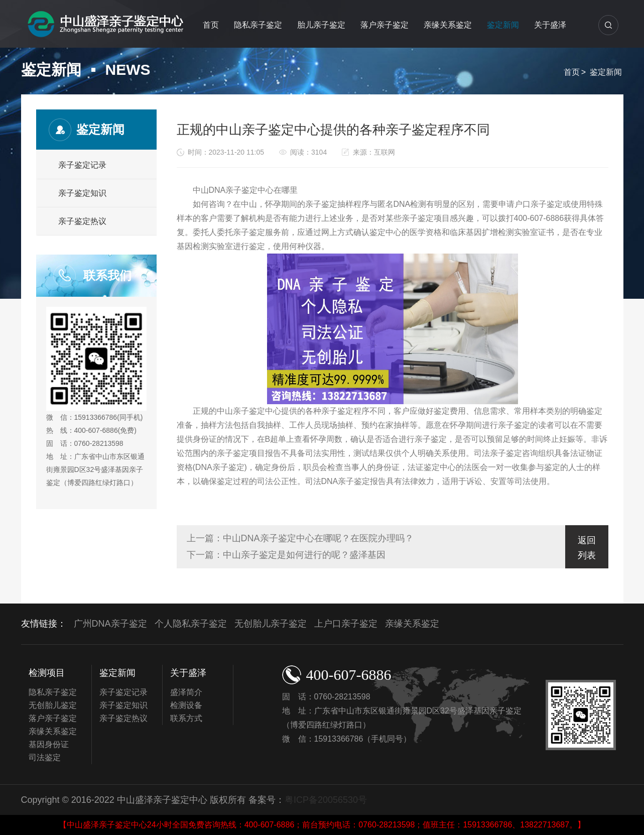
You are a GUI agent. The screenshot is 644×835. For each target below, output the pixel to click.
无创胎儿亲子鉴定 (271, 624)
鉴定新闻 (503, 25)
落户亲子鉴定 (384, 25)
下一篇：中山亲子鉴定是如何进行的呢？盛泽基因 (286, 555)
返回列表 (587, 548)
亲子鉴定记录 (82, 165)
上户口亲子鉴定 (346, 624)
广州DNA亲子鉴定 (110, 624)
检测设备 (186, 705)
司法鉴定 (45, 757)
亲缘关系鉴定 (448, 25)
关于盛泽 (550, 25)
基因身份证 (49, 744)
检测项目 (47, 673)
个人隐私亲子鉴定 (191, 624)
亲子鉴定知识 (82, 193)
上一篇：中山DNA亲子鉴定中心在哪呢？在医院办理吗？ (300, 538)
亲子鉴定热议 (82, 221)
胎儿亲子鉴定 (321, 25)
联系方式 (186, 718)
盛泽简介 (186, 692)
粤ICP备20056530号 (326, 800)
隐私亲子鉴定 (258, 25)
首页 (211, 25)
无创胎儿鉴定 (53, 705)
